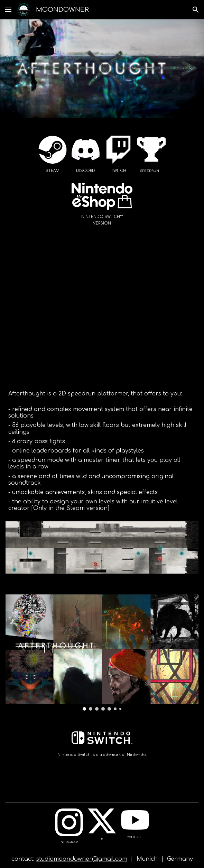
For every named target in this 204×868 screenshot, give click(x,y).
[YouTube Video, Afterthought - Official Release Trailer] (102, 316)
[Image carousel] (102, 652)
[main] (52, 170)
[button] (8, 10)
